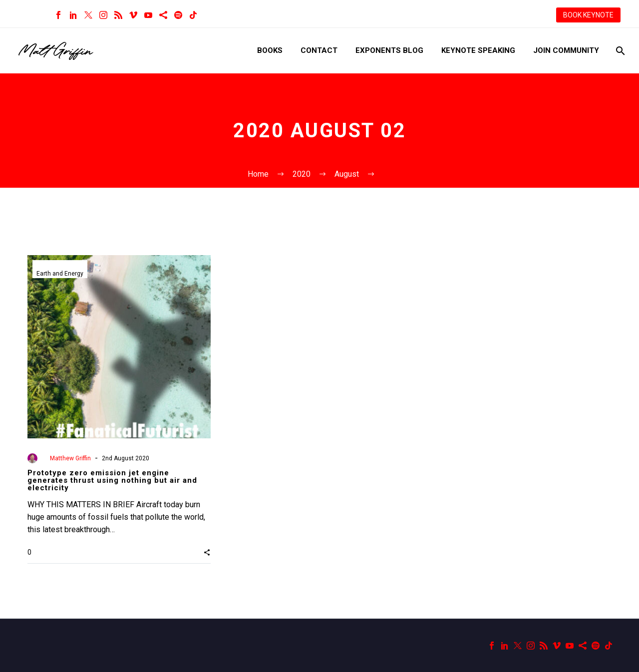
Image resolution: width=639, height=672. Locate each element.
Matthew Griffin (70, 458)
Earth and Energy (60, 274)
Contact (319, 50)
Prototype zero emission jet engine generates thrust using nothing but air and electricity (112, 480)
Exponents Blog (389, 50)
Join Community (566, 50)
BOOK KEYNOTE (588, 15)
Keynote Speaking (478, 50)
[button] (207, 552)
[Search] (619, 51)
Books (270, 50)
